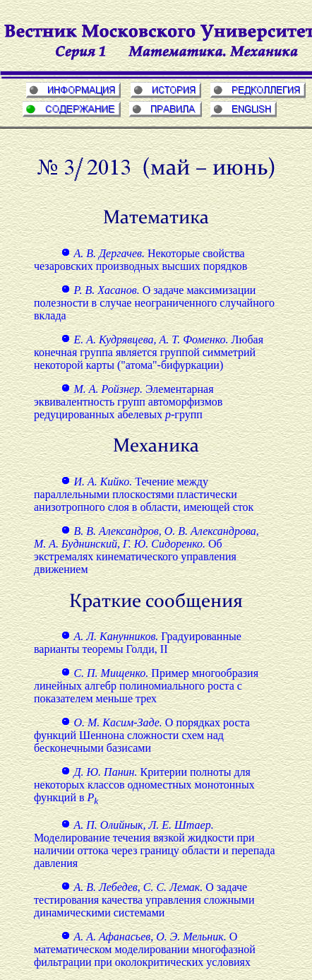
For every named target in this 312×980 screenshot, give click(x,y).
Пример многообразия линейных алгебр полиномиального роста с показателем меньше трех (146, 686)
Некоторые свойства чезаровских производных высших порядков (140, 260)
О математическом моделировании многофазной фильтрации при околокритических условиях (145, 949)
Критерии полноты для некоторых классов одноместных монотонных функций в (144, 785)
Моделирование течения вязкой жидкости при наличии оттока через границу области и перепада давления (155, 844)
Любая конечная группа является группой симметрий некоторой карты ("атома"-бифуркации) (149, 352)
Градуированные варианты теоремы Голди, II (138, 643)
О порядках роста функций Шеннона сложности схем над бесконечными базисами (142, 735)
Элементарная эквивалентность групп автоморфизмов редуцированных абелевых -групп (128, 402)
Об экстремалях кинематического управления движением (146, 550)
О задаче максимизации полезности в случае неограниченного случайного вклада (154, 303)
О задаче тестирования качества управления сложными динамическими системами (144, 900)
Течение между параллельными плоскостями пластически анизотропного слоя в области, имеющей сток (144, 494)
